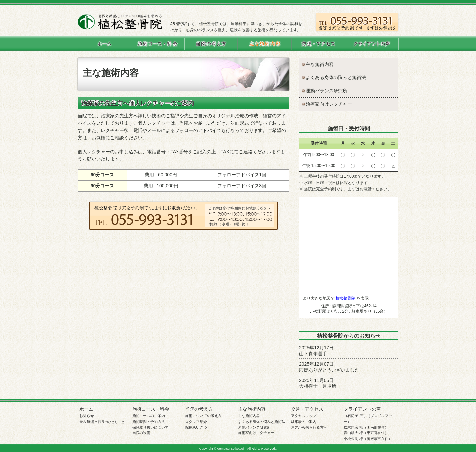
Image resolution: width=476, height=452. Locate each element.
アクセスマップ (304, 416)
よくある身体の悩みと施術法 (336, 77)
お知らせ (87, 416)
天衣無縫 (102, 422)
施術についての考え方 (203, 416)
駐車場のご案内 (304, 422)
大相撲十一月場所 (318, 386)
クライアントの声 (362, 409)
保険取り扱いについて (150, 427)
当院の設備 (141, 433)
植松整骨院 (345, 298)
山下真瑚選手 (313, 354)
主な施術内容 (320, 64)
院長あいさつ (196, 427)
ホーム (86, 409)
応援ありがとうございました (329, 370)
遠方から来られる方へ (309, 427)
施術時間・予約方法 (149, 422)
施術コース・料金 (151, 409)
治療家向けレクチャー (329, 104)
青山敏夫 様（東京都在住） (366, 433)
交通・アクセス (307, 409)
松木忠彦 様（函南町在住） (366, 427)
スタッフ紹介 (196, 422)
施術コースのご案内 (149, 416)
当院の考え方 (199, 409)
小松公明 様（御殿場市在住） (368, 439)
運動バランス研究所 (327, 91)
